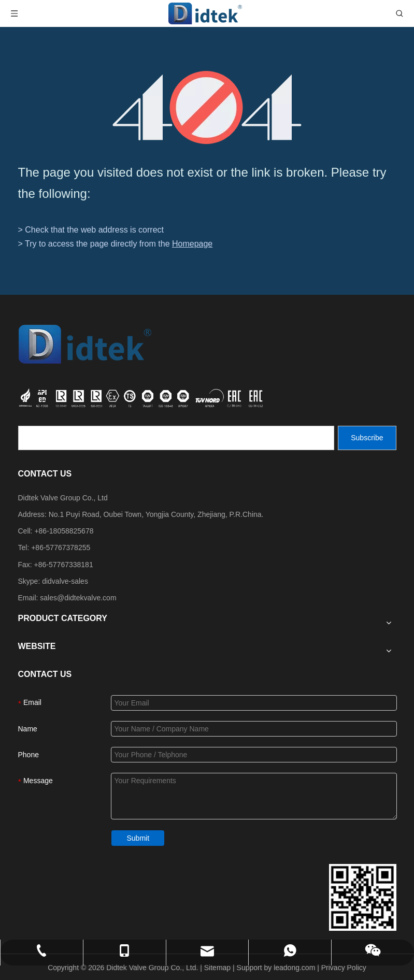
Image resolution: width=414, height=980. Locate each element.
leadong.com (294, 968)
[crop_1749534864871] (142, 397)
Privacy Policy (344, 968)
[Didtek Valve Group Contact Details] (363, 897)
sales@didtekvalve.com (78, 598)
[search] (176, 438)
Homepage (192, 244)
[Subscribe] (367, 438)
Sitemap (217, 968)
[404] (207, 107)
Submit (138, 838)
